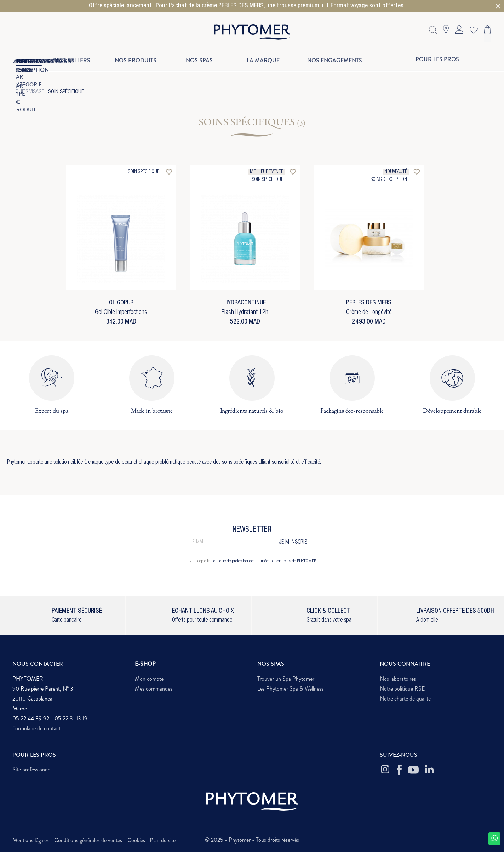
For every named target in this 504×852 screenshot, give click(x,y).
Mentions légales (31, 840)
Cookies (136, 840)
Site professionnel (32, 769)
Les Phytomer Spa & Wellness (290, 689)
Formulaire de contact (36, 728)
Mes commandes (154, 689)
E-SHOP (145, 664)
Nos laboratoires (398, 679)
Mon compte (149, 679)
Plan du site (163, 840)
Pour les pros (437, 59)
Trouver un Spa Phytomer (286, 679)
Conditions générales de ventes (89, 840)
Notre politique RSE (402, 689)
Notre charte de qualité (405, 699)
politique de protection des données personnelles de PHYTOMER (264, 562)
